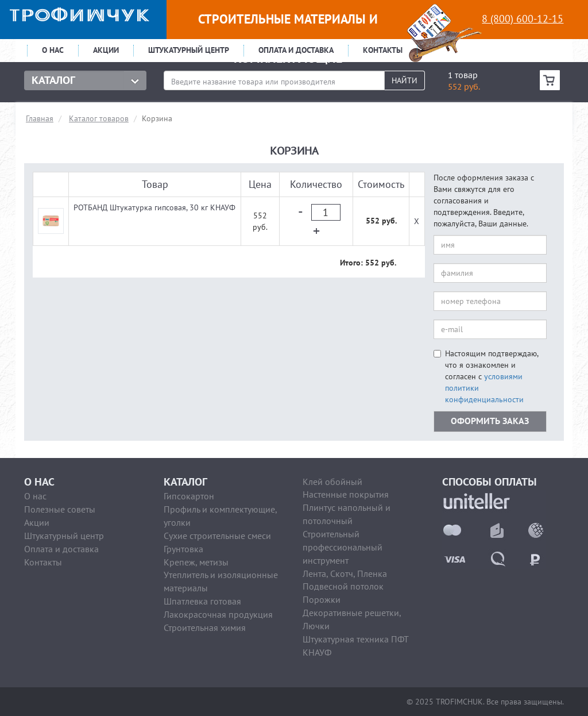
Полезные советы (60, 509)
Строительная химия (205, 628)
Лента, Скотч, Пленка (345, 573)
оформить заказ (490, 421)
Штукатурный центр (189, 50)
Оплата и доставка (296, 50)
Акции (106, 50)
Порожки (322, 599)
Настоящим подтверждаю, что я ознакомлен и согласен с (486, 376)
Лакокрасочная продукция (218, 614)
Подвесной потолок (343, 586)
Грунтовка (183, 549)
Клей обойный (332, 482)
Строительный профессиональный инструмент (343, 547)
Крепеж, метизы (196, 562)
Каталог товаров (99, 118)
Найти (405, 80)
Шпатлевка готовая (202, 601)
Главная (40, 118)
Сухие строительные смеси (217, 536)
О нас (53, 50)
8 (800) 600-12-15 (523, 19)
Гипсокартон (189, 496)
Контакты (383, 50)
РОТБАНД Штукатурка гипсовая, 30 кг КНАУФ (154, 207)
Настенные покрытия (346, 494)
